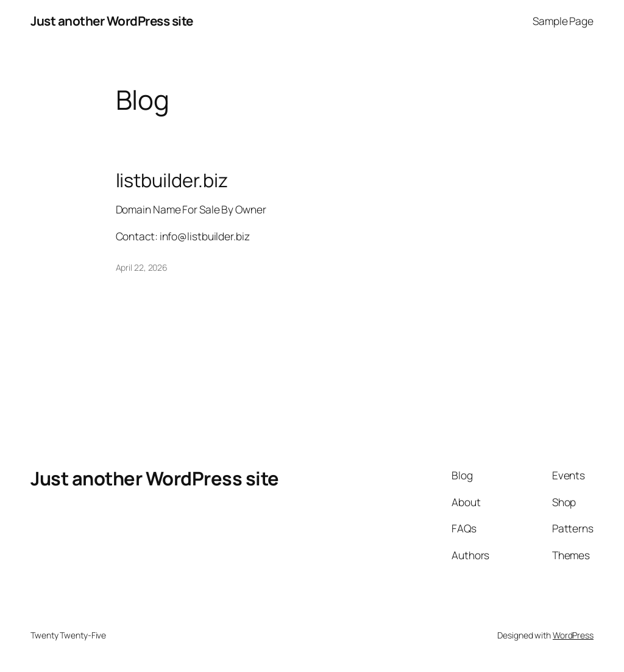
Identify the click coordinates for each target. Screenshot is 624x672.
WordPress (573, 635)
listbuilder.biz (172, 180)
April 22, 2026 (142, 267)
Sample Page (563, 21)
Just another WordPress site (112, 21)
